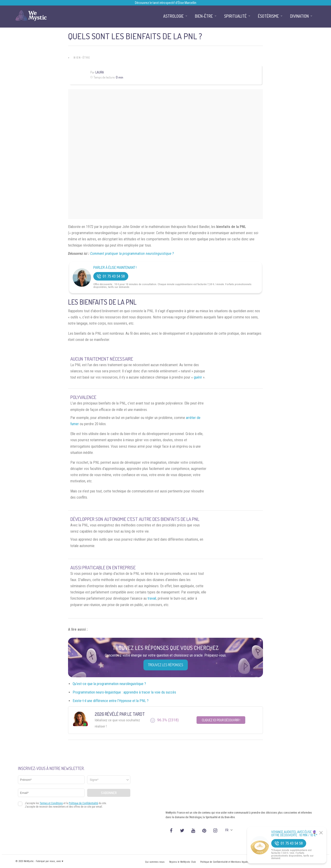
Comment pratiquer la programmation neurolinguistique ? (132, 254)
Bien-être (82, 58)
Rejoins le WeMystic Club (182, 862)
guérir (198, 377)
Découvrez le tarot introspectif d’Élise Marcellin (166, 3)
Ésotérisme (268, 16)
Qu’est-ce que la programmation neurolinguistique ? (109, 684)
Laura (100, 72)
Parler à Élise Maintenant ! (115, 268)
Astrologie (173, 16)
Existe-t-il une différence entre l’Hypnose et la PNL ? (111, 701)
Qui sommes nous (155, 862)
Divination (299, 16)
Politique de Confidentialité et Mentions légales (225, 862)
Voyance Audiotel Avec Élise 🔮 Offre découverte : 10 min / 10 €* (294, 834)
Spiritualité (235, 16)
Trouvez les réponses (166, 665)
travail (152, 598)
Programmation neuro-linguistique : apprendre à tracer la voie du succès (124, 692)
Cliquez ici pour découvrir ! (221, 720)
